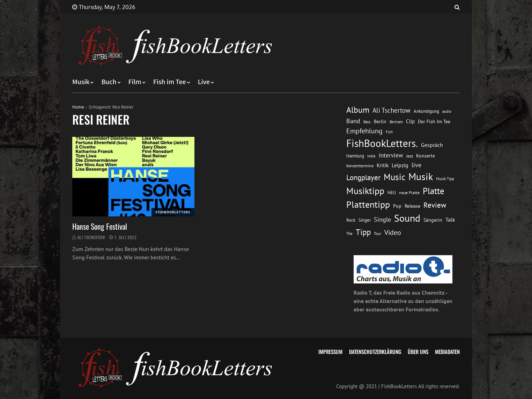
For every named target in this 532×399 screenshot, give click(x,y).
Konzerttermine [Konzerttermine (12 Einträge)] (360, 166)
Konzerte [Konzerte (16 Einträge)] (426, 156)
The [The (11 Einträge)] (349, 233)
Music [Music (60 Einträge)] (394, 177)
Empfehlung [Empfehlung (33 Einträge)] (364, 131)
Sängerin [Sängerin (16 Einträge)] (433, 220)
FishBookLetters (173, 212)
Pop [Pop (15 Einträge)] (397, 206)
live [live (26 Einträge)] (416, 165)
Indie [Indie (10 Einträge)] (371, 156)
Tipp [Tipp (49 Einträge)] (363, 232)
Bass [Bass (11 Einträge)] (367, 122)
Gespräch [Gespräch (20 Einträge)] (432, 145)
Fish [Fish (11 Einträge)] (389, 132)
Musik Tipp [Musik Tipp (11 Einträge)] (445, 179)
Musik (81, 82)
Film (135, 82)
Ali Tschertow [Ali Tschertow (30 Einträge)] (391, 110)
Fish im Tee (170, 82)
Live (204, 82)
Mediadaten (447, 352)
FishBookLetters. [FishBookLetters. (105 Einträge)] (382, 143)
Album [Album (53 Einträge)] (358, 110)
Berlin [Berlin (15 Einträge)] (380, 121)
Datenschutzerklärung (375, 352)
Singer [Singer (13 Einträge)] (365, 220)
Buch (109, 82)
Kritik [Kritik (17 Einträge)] (383, 165)
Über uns (418, 352)
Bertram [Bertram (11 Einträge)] (396, 122)
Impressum (330, 352)
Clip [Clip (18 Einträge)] (410, 121)
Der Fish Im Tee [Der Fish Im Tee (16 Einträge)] (434, 121)
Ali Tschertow (91, 237)
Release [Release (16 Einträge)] (412, 206)
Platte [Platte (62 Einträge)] (434, 191)
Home (78, 107)
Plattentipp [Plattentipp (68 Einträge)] (368, 204)
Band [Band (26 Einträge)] (353, 121)
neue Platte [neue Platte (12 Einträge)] (409, 193)
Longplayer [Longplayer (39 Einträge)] (363, 177)
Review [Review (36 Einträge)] (435, 205)
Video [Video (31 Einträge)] (393, 232)
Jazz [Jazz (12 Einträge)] (410, 156)
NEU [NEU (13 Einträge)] (392, 193)
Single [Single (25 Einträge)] (382, 219)
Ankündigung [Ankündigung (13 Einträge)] (426, 111)
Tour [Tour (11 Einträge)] (378, 233)
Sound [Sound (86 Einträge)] (407, 218)
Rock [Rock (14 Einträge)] (351, 220)
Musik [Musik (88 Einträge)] (421, 177)
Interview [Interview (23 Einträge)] (391, 155)
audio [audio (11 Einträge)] (447, 111)
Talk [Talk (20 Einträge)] (450, 220)
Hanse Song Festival (100, 226)
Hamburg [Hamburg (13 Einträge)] (355, 156)
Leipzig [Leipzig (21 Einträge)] (400, 165)
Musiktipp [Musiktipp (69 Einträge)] (365, 191)
